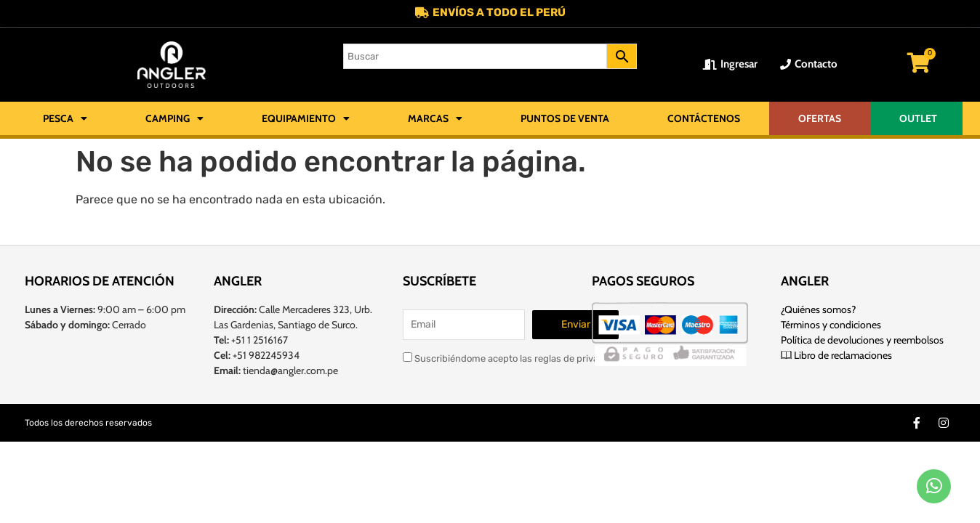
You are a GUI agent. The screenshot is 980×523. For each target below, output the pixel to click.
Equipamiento (306, 119)
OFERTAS (820, 119)
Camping (174, 119)
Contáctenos (704, 119)
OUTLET (918, 119)
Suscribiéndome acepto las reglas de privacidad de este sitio (540, 357)
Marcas (435, 119)
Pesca (65, 119)
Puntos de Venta (565, 119)
